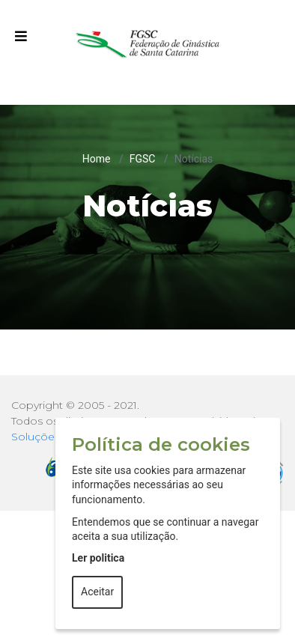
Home (97, 159)
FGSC (143, 159)
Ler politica (98, 558)
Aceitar (97, 592)
